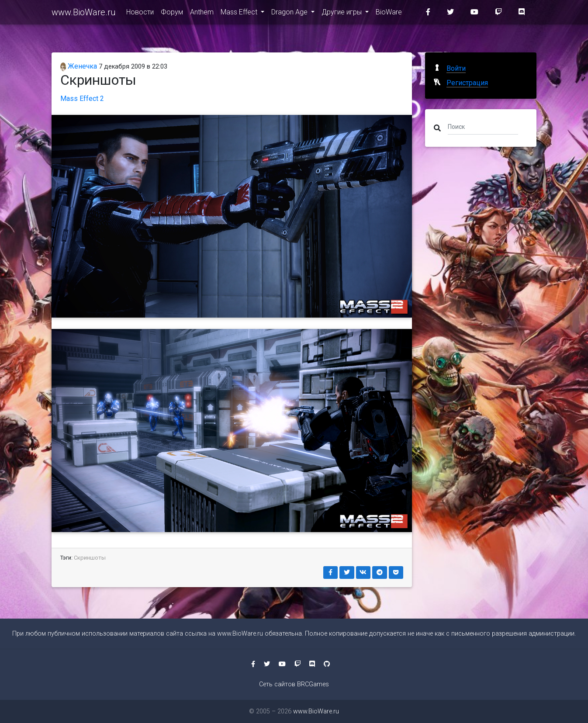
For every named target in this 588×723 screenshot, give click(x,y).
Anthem (202, 14)
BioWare (389, 14)
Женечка (79, 66)
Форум (172, 14)
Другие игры (342, 14)
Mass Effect (240, 14)
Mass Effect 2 (82, 99)
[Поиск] (483, 126)
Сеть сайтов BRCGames (294, 684)
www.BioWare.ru (84, 14)
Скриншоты (90, 558)
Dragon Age (290, 14)
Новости (140, 14)
